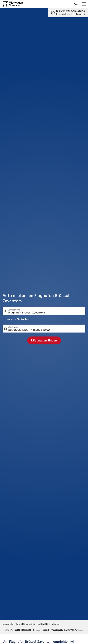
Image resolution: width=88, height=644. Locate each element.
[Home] (13, 4)
